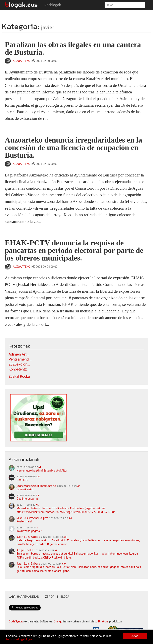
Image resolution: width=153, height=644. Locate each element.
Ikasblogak (52, 5)
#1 (40, 467)
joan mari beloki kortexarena (36, 486)
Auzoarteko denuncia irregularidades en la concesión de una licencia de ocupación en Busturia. (73, 148)
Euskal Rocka (19, 376)
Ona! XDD (22, 480)
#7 (38, 528)
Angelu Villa (25, 550)
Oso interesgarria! (27, 499)
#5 (37, 505)
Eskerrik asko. (25, 489)
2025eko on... (19, 364)
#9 (56, 550)
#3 (79, 486)
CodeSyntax (16, 621)
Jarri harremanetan (24, 597)
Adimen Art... (19, 354)
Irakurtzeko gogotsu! (29, 531)
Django (58, 621)
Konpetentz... (19, 369)
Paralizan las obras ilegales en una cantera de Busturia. (73, 48)
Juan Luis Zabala (28, 537)
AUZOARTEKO (22, 61)
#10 (64, 564)
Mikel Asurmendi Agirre (32, 518)
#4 (37, 495)
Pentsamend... (20, 359)
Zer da (50, 597)
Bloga (65, 597)
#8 (65, 537)
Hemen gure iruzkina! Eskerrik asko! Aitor (42, 471)
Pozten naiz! (24, 521)
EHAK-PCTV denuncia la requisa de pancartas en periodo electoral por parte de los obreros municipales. (74, 250)
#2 (39, 477)
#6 (70, 518)
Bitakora (103, 621)
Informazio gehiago (19, 639)
